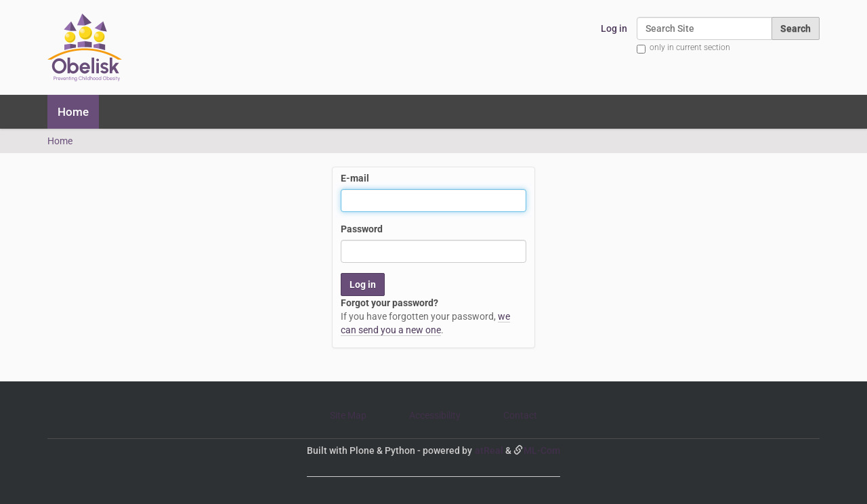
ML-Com (542, 450)
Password (362, 229)
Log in (614, 28)
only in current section (690, 47)
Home (73, 112)
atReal (489, 450)
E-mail (355, 178)
